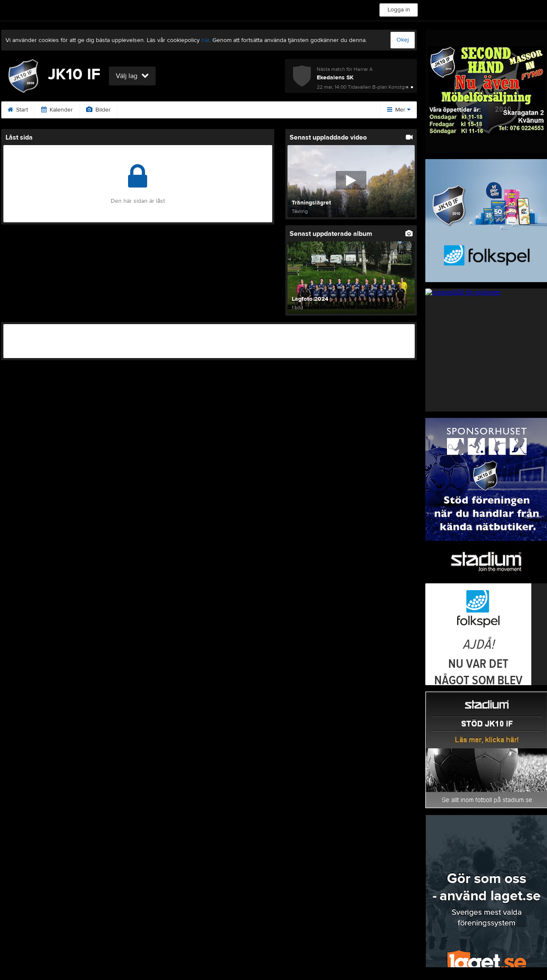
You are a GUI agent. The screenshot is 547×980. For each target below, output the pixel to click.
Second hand (195, 110)
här (205, 40)
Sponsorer (142, 110)
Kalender (57, 110)
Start (18, 110)
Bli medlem (305, 110)
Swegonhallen (251, 110)
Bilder (98, 110)
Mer (399, 110)
